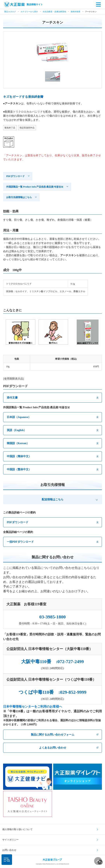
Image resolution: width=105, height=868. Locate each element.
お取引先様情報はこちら (19, 197)
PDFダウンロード (15, 176)
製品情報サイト (24, 4)
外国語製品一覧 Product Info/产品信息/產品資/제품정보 (35, 187)
